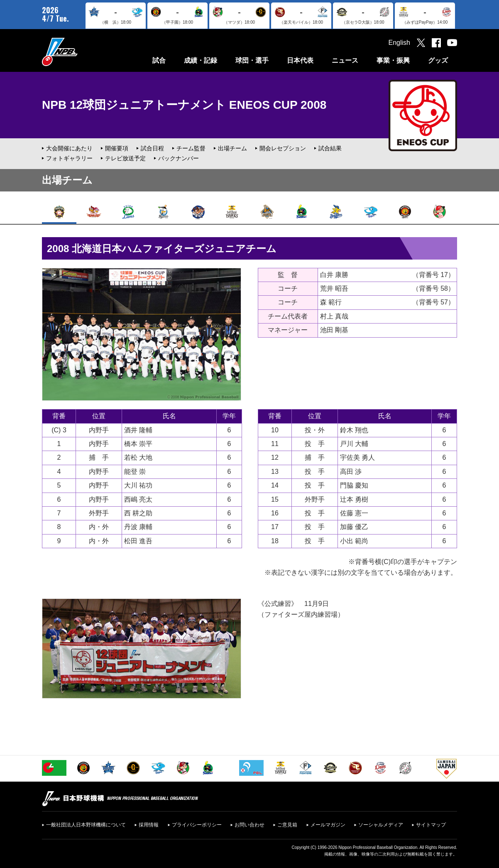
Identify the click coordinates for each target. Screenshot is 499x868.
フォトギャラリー (69, 158)
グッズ (438, 60)
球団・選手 (252, 60)
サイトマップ (431, 825)
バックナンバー (179, 158)
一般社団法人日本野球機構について (86, 825)
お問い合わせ (249, 825)
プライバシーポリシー (197, 825)
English (399, 43)
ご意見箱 (287, 825)
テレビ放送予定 (125, 158)
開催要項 (117, 148)
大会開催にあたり (69, 148)
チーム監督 (191, 148)
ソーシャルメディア (381, 825)
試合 (159, 60)
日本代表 (300, 60)
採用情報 (149, 825)
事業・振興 (393, 60)
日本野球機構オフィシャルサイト (81, 52)
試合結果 (330, 148)
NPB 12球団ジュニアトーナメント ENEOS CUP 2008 (184, 105)
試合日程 (152, 148)
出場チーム (232, 148)
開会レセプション (283, 148)
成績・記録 (201, 60)
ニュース (345, 60)
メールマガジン (328, 825)
